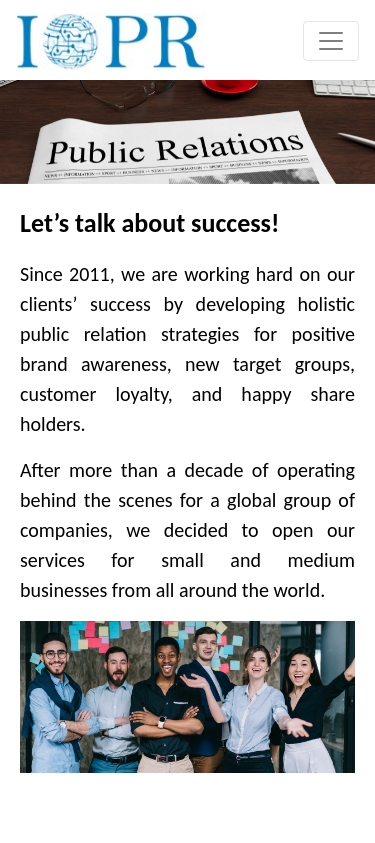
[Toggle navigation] (331, 41)
